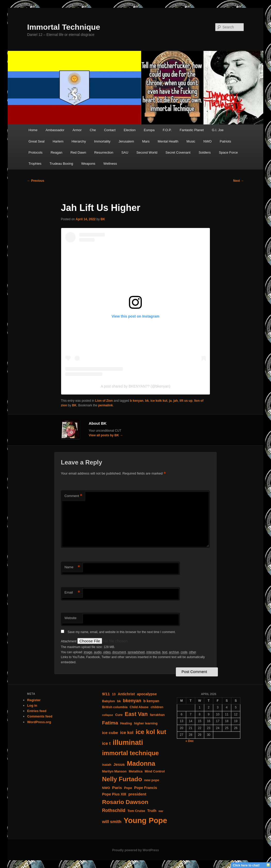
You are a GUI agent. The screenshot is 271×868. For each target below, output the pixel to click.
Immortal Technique (64, 27)
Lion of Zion (104, 401)
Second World (147, 152)
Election (130, 130)
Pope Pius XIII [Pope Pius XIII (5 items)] (114, 794)
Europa (149, 130)
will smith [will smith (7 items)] (112, 822)
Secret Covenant (178, 152)
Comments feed (40, 716)
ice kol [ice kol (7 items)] (127, 732)
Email (72, 593)
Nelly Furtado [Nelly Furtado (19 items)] (122, 779)
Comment (73, 496)
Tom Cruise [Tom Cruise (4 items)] (136, 811)
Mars (146, 141)
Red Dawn (78, 152)
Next (238, 181)
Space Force (228, 152)
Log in (32, 705)
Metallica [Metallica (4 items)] (135, 771)
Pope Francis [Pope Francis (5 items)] (146, 788)
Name (72, 567)
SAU (125, 152)
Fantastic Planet (192, 130)
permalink (106, 405)
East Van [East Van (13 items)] (136, 714)
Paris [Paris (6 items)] (117, 788)
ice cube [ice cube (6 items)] (110, 733)
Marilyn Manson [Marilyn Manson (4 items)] (114, 771)
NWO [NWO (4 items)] (106, 788)
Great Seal (37, 141)
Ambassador (55, 130)
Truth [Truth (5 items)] (152, 811)
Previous (36, 181)
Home (33, 130)
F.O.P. (167, 130)
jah (175, 401)
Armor (77, 130)
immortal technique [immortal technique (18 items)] (130, 753)
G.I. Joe (218, 130)
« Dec (190, 741)
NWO (208, 141)
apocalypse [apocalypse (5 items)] (147, 694)
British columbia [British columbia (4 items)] (115, 707)
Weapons (88, 164)
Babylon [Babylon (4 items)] (109, 701)
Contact (110, 130)
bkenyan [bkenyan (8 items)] (132, 701)
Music (191, 141)
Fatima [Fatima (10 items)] (110, 723)
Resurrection (104, 152)
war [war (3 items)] (161, 811)
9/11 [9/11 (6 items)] (106, 694)
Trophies (35, 164)
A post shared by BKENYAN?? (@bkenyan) (136, 386)
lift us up (186, 401)
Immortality (102, 141)
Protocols (36, 152)
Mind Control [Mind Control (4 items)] (155, 771)
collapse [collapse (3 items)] (108, 715)
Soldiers (205, 152)
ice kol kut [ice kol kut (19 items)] (151, 732)
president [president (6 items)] (137, 794)
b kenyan (137, 401)
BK (103, 219)
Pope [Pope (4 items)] (128, 788)
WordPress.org (39, 722)
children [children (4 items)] (157, 707)
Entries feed (37, 711)
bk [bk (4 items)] (119, 701)
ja (170, 401)
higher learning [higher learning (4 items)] (146, 723)
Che (93, 130)
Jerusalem (126, 141)
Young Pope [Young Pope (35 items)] (145, 820)
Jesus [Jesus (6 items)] (119, 764)
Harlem (58, 141)
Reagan (56, 152)
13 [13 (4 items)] (114, 694)
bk (147, 401)
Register (34, 700)
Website (71, 618)
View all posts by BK (106, 435)
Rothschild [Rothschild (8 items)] (114, 810)
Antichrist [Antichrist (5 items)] (126, 694)
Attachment (69, 641)
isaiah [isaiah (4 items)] (107, 765)
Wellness (110, 164)
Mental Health (168, 141)
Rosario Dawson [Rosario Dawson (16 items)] (125, 802)
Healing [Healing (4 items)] (126, 723)
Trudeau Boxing (61, 164)
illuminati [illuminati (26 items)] (128, 743)
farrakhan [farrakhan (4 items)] (157, 715)
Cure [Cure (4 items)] (119, 715)
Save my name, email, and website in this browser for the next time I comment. (122, 632)
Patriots (225, 141)
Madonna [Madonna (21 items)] (141, 763)
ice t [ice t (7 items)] (106, 743)
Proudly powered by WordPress (135, 850)
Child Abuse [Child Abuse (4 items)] (139, 707)
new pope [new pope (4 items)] (152, 780)
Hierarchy (79, 141)
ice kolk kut (159, 401)
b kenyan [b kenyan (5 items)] (151, 701)
